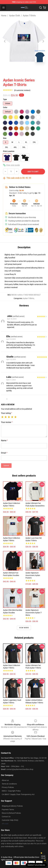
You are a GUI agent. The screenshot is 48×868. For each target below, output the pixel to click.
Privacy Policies (8, 787)
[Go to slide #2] (31, 70)
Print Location (9, 151)
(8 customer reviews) (22, 90)
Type (5, 99)
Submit (6, 466)
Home (4, 16)
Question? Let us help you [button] (36, 865)
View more (24, 628)
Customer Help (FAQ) (10, 820)
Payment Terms (8, 810)
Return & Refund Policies (11, 813)
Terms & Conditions (9, 784)
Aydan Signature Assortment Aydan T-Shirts (34, 613)
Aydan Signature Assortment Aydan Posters (33, 575)
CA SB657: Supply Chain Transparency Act (18, 794)
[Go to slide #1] (17, 70)
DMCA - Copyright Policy (11, 791)
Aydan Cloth (15, 16)
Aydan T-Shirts (29, 16)
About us (5, 780)
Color (5, 107)
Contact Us (6, 817)
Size (5, 138)
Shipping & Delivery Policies (12, 806)
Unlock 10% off (43, 857)
